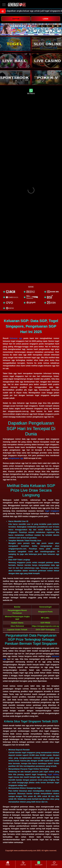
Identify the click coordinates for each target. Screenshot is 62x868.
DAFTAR (16, 19)
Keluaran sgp (16, 338)
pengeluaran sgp (16, 458)
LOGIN (45, 19)
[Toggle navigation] (4, 5)
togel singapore (52, 511)
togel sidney (53, 774)
